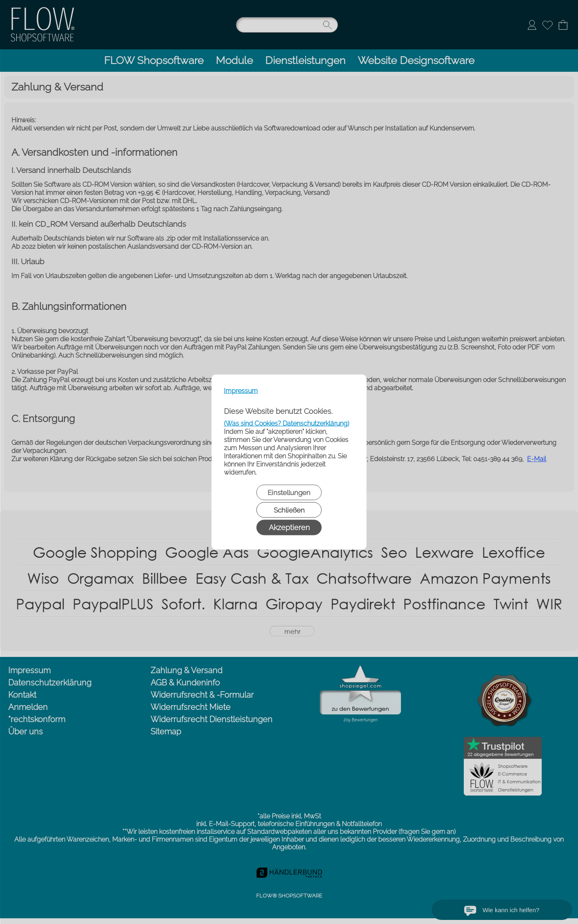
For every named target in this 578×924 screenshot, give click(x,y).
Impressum (241, 391)
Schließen (289, 510)
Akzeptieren (289, 527)
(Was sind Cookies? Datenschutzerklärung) (287, 423)
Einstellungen (289, 493)
